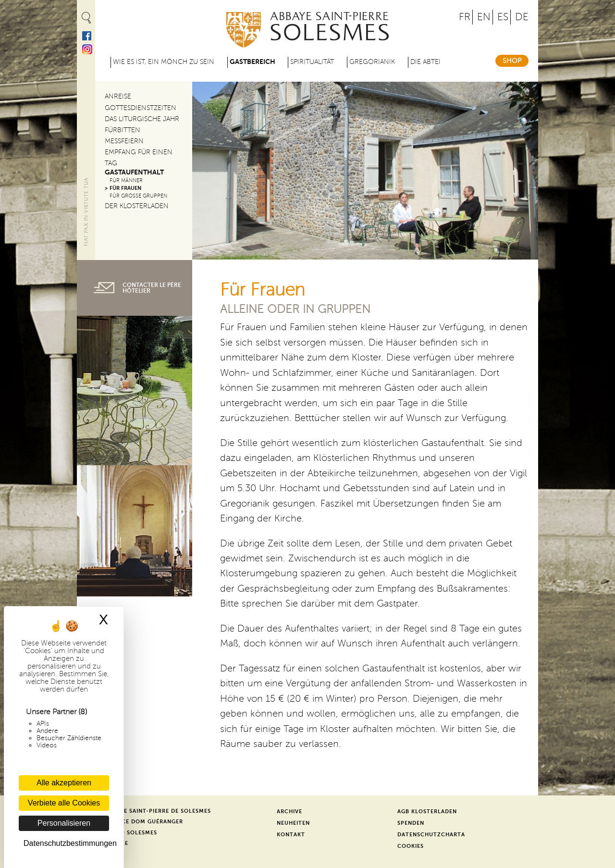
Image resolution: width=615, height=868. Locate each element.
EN (484, 17)
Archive (289, 812)
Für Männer (126, 180)
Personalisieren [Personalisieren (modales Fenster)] (64, 823)
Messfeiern (124, 141)
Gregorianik (372, 62)
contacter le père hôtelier (152, 288)
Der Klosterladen (137, 206)
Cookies (411, 846)
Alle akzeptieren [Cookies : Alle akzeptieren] (64, 783)
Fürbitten (123, 130)
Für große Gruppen (138, 196)
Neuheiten (293, 823)
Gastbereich (252, 62)
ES (503, 17)
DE (522, 17)
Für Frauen (125, 188)
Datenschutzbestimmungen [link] (66, 843)
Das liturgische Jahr (142, 119)
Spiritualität (312, 62)
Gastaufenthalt (134, 172)
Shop (512, 61)
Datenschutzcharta (431, 835)
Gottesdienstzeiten (141, 108)
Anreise (118, 96)
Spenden (411, 823)
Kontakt (291, 835)
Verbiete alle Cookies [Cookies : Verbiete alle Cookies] (64, 803)
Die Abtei (425, 62)
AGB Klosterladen (427, 812)
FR (465, 17)
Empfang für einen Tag (139, 158)
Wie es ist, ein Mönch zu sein (164, 62)
